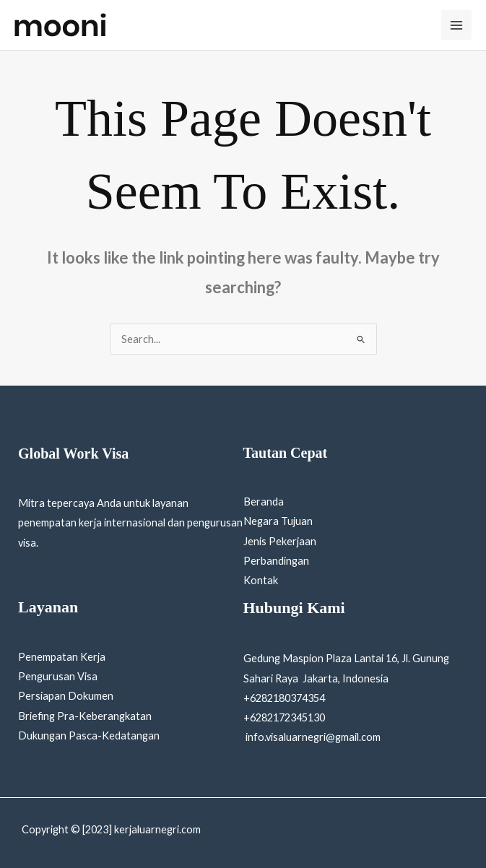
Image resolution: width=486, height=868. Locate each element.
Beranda (264, 502)
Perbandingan (276, 561)
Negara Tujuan (278, 521)
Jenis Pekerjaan (280, 541)
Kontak (261, 580)
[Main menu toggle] (456, 25)
